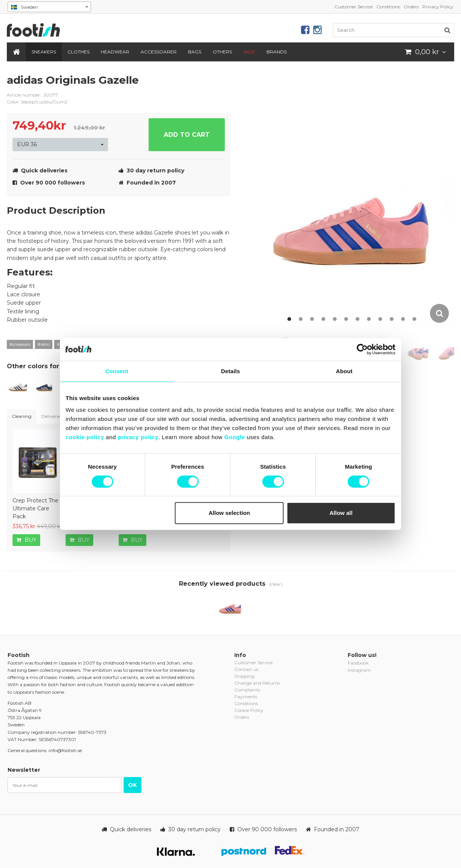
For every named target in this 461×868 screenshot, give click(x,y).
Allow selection (229, 513)
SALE (249, 52)
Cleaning (22, 416)
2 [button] (301, 319)
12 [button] (414, 319)
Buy (26, 540)
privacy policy (138, 437)
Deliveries (52, 416)
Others (222, 52)
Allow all (341, 513)
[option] (354, 199)
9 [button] (380, 319)
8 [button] (369, 319)
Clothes (78, 52)
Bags (195, 52)
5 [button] (335, 319)
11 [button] (403, 319)
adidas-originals (219, 86)
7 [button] (358, 319)
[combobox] (49, 7)
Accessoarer (159, 52)
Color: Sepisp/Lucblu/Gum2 (37, 102)
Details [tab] (230, 371)
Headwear (115, 52)
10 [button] (392, 319)
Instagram (359, 670)
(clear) (276, 584)
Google (235, 437)
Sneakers (44, 52)
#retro (44, 344)
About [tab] (344, 371)
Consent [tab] (117, 371)
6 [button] (346, 319)
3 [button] (312, 319)
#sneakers (20, 344)
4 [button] (323, 319)
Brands (277, 52)
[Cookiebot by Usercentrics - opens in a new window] (362, 349)
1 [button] (289, 319)
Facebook (358, 663)
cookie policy (85, 437)
